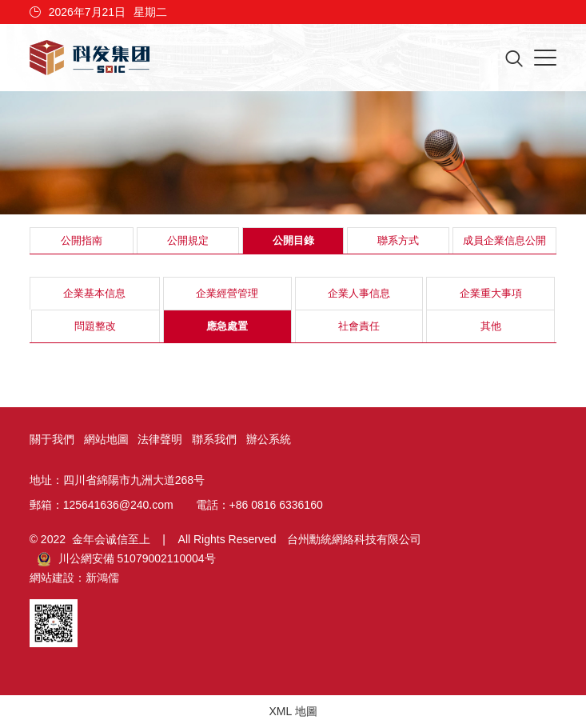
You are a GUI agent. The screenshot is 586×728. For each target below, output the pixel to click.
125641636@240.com (118, 505)
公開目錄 (293, 240)
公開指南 (82, 240)
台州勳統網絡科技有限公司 (354, 539)
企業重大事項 (491, 293)
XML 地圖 (293, 711)
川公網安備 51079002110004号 (127, 559)
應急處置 (227, 326)
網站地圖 (106, 439)
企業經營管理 (227, 293)
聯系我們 (214, 439)
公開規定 (188, 240)
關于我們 (52, 439)
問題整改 (95, 326)
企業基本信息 (94, 293)
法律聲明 (160, 439)
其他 (491, 326)
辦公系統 (269, 439)
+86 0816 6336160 (276, 505)
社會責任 (359, 326)
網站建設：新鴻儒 (74, 578)
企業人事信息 (359, 293)
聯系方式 (398, 240)
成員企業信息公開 (504, 240)
